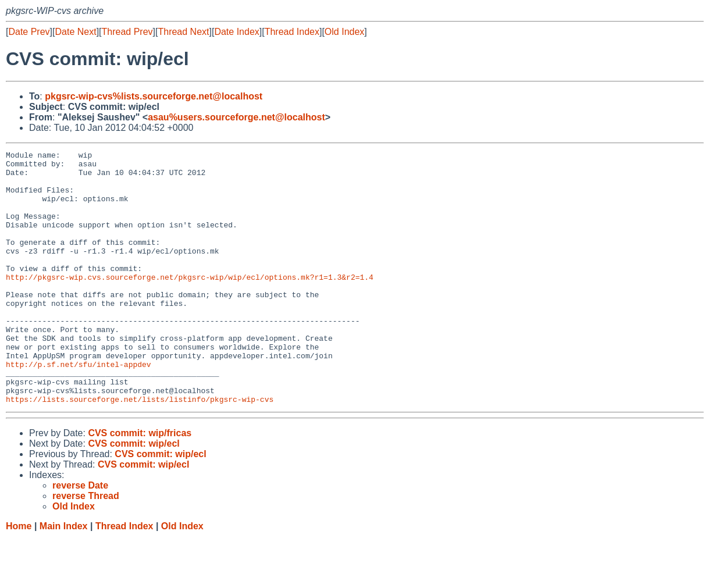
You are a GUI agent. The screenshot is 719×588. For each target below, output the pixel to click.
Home (19, 577)
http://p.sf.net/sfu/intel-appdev (79, 408)
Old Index (344, 32)
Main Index (64, 577)
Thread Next (183, 32)
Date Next (75, 32)
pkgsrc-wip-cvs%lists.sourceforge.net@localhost (154, 96)
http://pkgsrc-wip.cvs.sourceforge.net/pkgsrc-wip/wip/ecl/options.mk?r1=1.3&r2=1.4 (190, 303)
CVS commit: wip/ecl (134, 494)
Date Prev (29, 32)
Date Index (236, 32)
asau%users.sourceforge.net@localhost (236, 117)
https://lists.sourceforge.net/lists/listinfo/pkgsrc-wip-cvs (140, 450)
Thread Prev (127, 32)
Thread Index (292, 32)
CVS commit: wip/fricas (140, 484)
